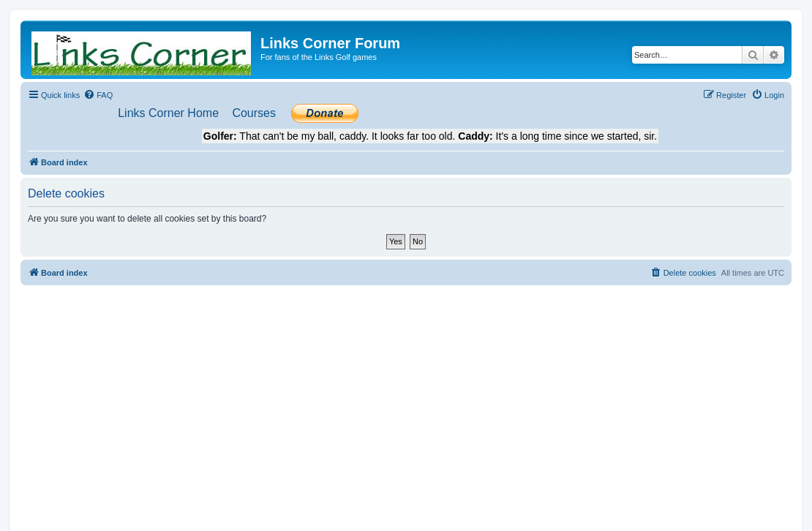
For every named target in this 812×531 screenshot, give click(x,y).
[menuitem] (98, 95)
